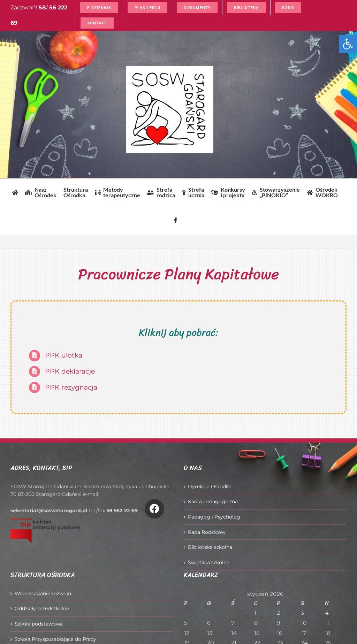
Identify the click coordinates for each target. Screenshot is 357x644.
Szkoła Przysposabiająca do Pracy (55, 639)
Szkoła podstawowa (39, 624)
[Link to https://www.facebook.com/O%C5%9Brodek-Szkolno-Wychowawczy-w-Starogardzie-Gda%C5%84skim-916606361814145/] (154, 509)
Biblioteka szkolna (210, 547)
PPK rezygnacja (71, 387)
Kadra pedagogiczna (213, 501)
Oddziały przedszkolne (42, 608)
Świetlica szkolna (209, 562)
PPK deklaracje (70, 371)
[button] (348, 44)
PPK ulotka (64, 355)
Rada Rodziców (207, 532)
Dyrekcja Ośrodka (210, 486)
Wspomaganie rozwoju (43, 593)
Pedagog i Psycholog (214, 517)
